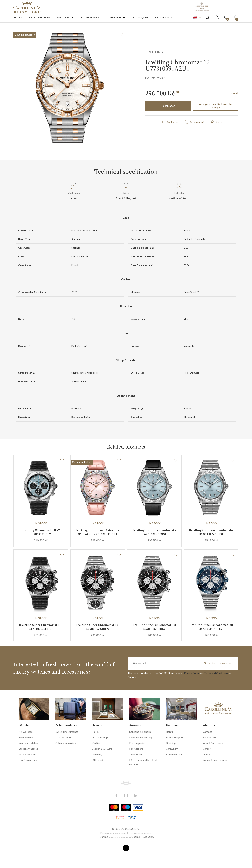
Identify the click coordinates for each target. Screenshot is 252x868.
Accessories (90, 21)
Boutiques (141, 21)
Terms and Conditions (216, 695)
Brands (116, 21)
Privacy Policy (192, 695)
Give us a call (198, 135)
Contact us (172, 135)
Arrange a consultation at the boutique (216, 119)
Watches (63, 21)
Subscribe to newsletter (217, 685)
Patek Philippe (39, 21)
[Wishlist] (62, 479)
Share (220, 135)
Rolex (18, 21)
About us (162, 21)
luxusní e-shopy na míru (121, 859)
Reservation (168, 119)
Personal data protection (113, 855)
